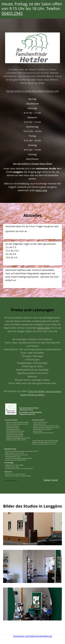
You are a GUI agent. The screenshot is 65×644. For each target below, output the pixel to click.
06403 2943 (12, 13)
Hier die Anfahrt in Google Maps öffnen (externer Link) (33, 91)
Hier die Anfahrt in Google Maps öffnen (32, 164)
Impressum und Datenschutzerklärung (32, 636)
